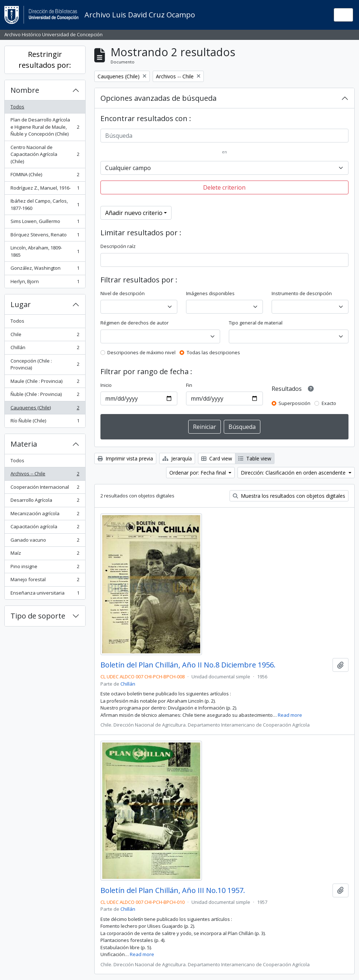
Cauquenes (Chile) (45, 409)
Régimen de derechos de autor (135, 323)
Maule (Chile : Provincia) (45, 383)
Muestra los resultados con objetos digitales (289, 496)
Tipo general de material (256, 323)
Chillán (45, 349)
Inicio (106, 385)
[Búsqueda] (225, 136)
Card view (217, 458)
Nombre (25, 90)
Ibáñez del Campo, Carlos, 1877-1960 (45, 204)
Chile (45, 336)
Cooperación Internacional (45, 489)
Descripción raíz (118, 246)
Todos (17, 107)
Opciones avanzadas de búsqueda (158, 98)
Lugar (21, 304)
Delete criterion (224, 187)
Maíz (45, 555)
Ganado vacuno (45, 541)
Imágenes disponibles (210, 293)
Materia (24, 444)
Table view (255, 458)
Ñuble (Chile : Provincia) (45, 396)
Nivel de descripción (123, 293)
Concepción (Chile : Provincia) (45, 364)
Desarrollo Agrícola (45, 502)
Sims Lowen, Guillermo (45, 223)
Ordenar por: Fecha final (198, 473)
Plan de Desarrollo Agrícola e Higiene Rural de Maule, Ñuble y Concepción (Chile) (45, 127)
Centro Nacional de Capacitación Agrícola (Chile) (45, 154)
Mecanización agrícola (45, 515)
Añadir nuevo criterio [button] (134, 213)
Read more (290, 715)
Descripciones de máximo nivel (141, 352)
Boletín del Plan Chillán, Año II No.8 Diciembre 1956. (188, 665)
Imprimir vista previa (125, 458)
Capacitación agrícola (45, 528)
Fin (189, 385)
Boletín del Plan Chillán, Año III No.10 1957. (173, 890)
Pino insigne (45, 568)
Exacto (329, 403)
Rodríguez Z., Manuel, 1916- (45, 189)
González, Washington (45, 270)
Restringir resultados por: (45, 60)
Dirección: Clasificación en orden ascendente (294, 473)
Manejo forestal (45, 581)
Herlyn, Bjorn (45, 283)
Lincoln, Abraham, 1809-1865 (45, 251)
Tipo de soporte (38, 616)
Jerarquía (177, 458)
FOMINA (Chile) (45, 176)
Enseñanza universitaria (45, 594)
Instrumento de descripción (302, 293)
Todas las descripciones (213, 352)
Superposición (294, 403)
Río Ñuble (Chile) (45, 422)
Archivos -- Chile (45, 475)
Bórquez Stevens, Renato (45, 236)
